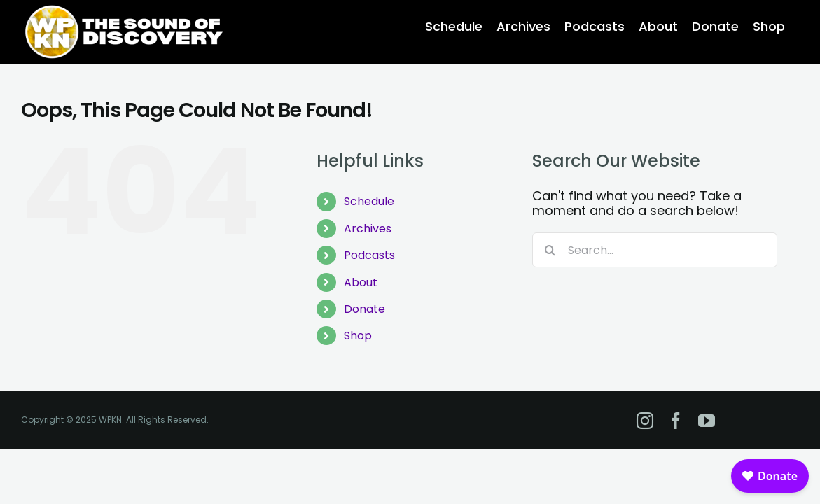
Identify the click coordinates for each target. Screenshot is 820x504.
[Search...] (655, 250)
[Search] (550, 250)
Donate (364, 309)
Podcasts (369, 255)
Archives (368, 229)
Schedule (369, 201)
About (361, 282)
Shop (358, 336)
